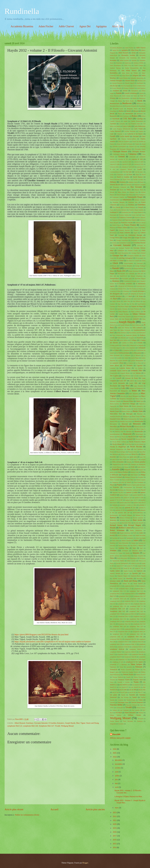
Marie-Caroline (114, 404)
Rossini (112, 535)
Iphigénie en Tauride (137, 294)
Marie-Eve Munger (129, 404)
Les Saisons (137, 373)
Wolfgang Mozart (67, 726)
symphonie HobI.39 (123, 647)
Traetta (136, 682)
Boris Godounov (124, 116)
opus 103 (143, 457)
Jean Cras (121, 304)
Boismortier (129, 114)
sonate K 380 (141, 566)
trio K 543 (115, 692)
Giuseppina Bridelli (133, 256)
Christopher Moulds (119, 154)
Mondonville (139, 432)
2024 (115, 757)
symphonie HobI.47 (116, 652)
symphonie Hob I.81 (117, 637)
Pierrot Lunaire (141, 480)
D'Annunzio (120, 174)
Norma (112, 452)
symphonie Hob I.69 (136, 626)
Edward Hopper (121, 195)
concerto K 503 (139, 164)
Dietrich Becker (115, 185)
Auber (135, 96)
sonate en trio (135, 563)
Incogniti (125, 294)
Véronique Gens (123, 702)
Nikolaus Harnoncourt (117, 449)
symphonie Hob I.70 (116, 629)
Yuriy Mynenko (128, 721)
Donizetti (113, 190)
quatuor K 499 (139, 498)
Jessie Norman (135, 309)
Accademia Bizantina (22, 26)
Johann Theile (114, 319)
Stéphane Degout (122, 576)
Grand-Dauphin (128, 263)
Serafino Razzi (127, 556)
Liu (111, 378)
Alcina (133, 53)
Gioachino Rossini (139, 243)
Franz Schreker (125, 233)
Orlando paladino (140, 462)
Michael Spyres (139, 427)
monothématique (115, 434)
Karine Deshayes (122, 333)
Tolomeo (113, 680)
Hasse (112, 271)
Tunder (123, 695)
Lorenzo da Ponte (132, 378)
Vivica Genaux (141, 708)
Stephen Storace (118, 578)
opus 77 (136, 459)
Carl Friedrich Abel (134, 124)
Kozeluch (140, 338)
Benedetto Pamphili (131, 106)
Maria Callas (139, 399)
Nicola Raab (128, 444)
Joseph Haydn (70, 723)
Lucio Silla (133, 383)
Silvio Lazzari (131, 561)
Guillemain (113, 266)
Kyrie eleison (124, 340)
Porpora (120, 485)
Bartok (140, 101)
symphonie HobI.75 (123, 654)
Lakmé (126, 358)
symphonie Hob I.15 (119, 591)
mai (117, 783)
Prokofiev (116, 487)
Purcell (143, 490)
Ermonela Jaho (133, 202)
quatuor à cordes (132, 492)
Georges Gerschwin (122, 240)
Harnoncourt (128, 268)
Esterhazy (30, 723)
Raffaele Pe (139, 515)
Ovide (133, 467)
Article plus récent (14, 809)
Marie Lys (140, 401)
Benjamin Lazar (118, 109)
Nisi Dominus (138, 449)
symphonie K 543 (118, 662)
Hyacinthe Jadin (127, 279)
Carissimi (122, 124)
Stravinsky (140, 578)
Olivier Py (135, 454)
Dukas (129, 190)
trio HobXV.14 (125, 685)
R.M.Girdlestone (138, 513)
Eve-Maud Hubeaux (129, 207)
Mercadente (113, 424)
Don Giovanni (136, 187)
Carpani (141, 131)
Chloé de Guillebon (124, 141)
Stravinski (129, 578)
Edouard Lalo (134, 192)
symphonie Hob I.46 (30, 726)
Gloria (144, 261)
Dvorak (112, 192)
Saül (141, 548)
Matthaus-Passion (115, 416)
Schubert (113, 551)
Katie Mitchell (122, 338)
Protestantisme (128, 487)
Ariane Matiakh (117, 88)
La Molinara (127, 355)
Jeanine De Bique (137, 306)
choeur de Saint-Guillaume (124, 144)
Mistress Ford (119, 432)
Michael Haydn (125, 426)
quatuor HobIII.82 (115, 498)
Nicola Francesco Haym (137, 442)
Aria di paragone (125, 86)
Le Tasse (138, 363)
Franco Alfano (122, 228)
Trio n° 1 (141, 692)
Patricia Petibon (123, 472)
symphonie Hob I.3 (136, 599)
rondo (141, 533)
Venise (140, 700)
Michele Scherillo (128, 429)
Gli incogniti (139, 258)
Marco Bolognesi (134, 396)
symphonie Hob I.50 (130, 614)
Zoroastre (121, 724)
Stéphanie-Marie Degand (138, 576)
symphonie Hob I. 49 (130, 586)
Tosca (112, 682)
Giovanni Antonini (41, 723)
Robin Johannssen (136, 530)
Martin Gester (115, 411)
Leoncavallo (114, 373)
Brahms (135, 116)
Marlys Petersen (138, 409)
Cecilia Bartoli (124, 136)
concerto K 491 (127, 164)
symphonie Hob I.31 (130, 601)
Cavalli (113, 136)
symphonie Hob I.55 (139, 616)
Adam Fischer (46, 26)
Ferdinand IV (114, 212)
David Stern (127, 179)
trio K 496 (123, 690)
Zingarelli (113, 724)
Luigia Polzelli (114, 388)
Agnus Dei (85, 26)
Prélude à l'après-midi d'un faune (136, 485)
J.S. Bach (113, 299)
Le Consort (130, 363)
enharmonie (127, 200)
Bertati (136, 111)
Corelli (139, 169)
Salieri (136, 540)
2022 (115, 816)
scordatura (125, 551)
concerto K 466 (115, 162)
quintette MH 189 (124, 513)
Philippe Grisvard (130, 477)
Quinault (115, 505)
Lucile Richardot (119, 383)
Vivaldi (57, 726)
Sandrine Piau (123, 548)
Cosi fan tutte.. (139, 172)
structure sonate (115, 581)
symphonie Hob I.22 (15, 726)
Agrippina (101, 26)
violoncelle (120, 708)
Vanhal (134, 697)
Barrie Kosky (130, 101)
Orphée (126, 464)
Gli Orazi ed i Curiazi (133, 261)
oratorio (143, 459)
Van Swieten (125, 697)
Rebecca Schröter (125, 518)
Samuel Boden (123, 545)
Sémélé (128, 553)
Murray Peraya (121, 437)
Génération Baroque (135, 235)
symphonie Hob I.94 (137, 642)
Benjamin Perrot (132, 109)
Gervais (114, 243)
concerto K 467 (127, 162)
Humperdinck (114, 279)
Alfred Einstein (124, 60)
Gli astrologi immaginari (124, 258)
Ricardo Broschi (139, 523)
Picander (141, 477)
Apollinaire (140, 83)
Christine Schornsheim (119, 146)
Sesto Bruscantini (122, 558)
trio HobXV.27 (124, 687)
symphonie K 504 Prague (138, 659)
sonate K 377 (120, 566)
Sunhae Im (126, 583)
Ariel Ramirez (141, 88)
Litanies (141, 376)
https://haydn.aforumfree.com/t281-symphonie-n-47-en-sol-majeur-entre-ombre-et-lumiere (53, 642)
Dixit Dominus (127, 185)
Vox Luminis (136, 710)
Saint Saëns (116, 541)
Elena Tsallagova (140, 195)
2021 (115, 820)
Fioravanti (113, 215)
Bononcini (113, 116)
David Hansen (138, 177)
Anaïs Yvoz (128, 65)
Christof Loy (133, 146)
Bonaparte (140, 114)
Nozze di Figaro (121, 452)
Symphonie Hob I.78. (139, 632)
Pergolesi (125, 475)
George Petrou (115, 238)
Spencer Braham (115, 573)
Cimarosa (132, 154)
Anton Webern (123, 78)
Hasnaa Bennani (139, 268)
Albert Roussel (20, 723)
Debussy (113, 182)
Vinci (141, 705)
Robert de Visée (139, 528)
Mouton (112, 437)
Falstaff (140, 207)
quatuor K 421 (128, 498)
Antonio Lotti (141, 81)
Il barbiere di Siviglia (130, 281)
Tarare (121, 667)
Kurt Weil (113, 340)
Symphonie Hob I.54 (124, 616)
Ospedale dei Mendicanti (138, 464)
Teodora (137, 670)
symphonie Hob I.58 (136, 619)
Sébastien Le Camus (116, 553)
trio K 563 (132, 692)
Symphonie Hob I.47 (46, 726)
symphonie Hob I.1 (140, 589)
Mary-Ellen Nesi (116, 414)
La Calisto (116, 350)
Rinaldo (113, 528)
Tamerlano (113, 667)
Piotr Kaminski (139, 482)
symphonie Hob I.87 (131, 639)
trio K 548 (124, 692)
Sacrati (122, 538)
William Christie (134, 715)
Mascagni (129, 414)
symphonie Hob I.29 (119, 599)
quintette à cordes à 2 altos (128, 505)
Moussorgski (139, 434)
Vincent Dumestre (137, 702)
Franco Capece (134, 228)
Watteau (141, 713)
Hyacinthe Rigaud (140, 279)
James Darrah (116, 301)
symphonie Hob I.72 (131, 629)
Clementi (121, 157)
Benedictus (142, 106)
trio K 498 (132, 690)
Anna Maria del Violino (130, 73)
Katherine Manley (131, 335)
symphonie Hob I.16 (136, 591)
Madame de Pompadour (136, 388)
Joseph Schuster (125, 325)
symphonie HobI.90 (116, 657)
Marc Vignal (81, 723)
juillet (117, 776)
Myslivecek (132, 437)
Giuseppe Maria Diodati (138, 253)
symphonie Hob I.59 (116, 621)
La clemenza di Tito (128, 350)
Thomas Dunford (118, 677)
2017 (115, 836)
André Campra (139, 65)
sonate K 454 (116, 568)
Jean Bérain (136, 301)
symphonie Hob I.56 (119, 619)
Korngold (131, 338)
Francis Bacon (117, 225)
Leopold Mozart (125, 373)
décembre (119, 760)
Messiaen (125, 424)
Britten (143, 116)
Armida (119, 93)
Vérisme (112, 702)
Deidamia (122, 182)
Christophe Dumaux (125, 149)
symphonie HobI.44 (117, 649)
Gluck (115, 263)
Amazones (119, 63)
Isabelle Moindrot (116, 296)
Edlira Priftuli (122, 192)
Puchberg (121, 490)
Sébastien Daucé (137, 551)
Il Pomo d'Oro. (122, 289)
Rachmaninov (114, 515)
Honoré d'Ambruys (137, 276)
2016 (115, 840)
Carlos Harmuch (116, 131)
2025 (115, 753)
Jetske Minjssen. (123, 312)
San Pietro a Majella (137, 545)
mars (117, 808)
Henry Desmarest (134, 271)
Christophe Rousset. (139, 152)
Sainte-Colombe (126, 541)
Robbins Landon (125, 528)
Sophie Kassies (128, 571)
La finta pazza (137, 353)
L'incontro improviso (116, 348)
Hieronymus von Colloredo (126, 274)
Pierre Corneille (115, 480)
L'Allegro (133, 340)
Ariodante (116, 91)
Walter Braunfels (130, 713)
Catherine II (120, 134)
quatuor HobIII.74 (125, 495)
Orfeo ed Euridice (118, 462)
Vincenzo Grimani (131, 705)
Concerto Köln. (115, 167)
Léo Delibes (139, 368)
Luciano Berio (141, 381)
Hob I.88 (113, 276)
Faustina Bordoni (121, 210)
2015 (115, 844)
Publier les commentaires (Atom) (27, 815)
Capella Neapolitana (137, 121)
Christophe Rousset (120, 152)
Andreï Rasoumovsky (132, 68)
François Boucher (124, 230)
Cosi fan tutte (127, 172)
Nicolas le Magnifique (118, 447)
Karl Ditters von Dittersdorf (137, 333)
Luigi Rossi (125, 386)
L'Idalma (124, 345)
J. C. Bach (128, 296)
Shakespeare (133, 558)
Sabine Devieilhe (140, 535)
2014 (115, 847)
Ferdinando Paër (126, 212)
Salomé (133, 543)
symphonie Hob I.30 (116, 601)
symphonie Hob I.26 (139, 596)
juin (117, 780)
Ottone (126, 467)
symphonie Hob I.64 (139, 624)
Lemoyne (113, 368)
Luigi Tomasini (138, 386)
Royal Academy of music (125, 535)
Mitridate (129, 432)
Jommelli (136, 319)
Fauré (112, 210)
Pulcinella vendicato (132, 490)
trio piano (113, 695)
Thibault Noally (128, 675)
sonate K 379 (131, 566)
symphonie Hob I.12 (116, 586)
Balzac (120, 101)
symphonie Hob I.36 (139, 604)
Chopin (137, 144)
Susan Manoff (138, 583)
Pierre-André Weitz (128, 480)
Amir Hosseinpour (116, 65)
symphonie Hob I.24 (125, 596)
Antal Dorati (126, 75)
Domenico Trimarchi (120, 187)
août (117, 772)
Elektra (131, 195)
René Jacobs (138, 520)
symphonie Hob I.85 (116, 639)
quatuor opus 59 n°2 (125, 503)
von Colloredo (124, 710)
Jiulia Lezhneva (136, 312)
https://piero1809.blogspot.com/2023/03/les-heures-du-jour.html (41, 634)
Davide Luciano (138, 179)
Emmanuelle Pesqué (135, 197)
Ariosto (125, 91)
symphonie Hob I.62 (124, 624)
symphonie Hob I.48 (136, 611)
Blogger (85, 863)
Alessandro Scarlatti (128, 55)
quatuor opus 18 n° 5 (132, 500)
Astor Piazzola (114, 96)
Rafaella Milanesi (127, 515)
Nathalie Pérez (114, 439)
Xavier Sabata (114, 721)
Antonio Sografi (130, 83)
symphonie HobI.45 (136, 649)
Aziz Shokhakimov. (124, 98)
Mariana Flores (128, 401)
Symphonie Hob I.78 (124, 632)
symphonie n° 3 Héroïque (118, 664)
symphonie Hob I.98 (116, 644)
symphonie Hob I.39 (119, 606)
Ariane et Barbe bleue (139, 86)
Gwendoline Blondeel (126, 266)
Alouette (134, 60)
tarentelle (129, 667)
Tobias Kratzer (138, 677)
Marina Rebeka (115, 409)
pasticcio (113, 472)
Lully (123, 388)
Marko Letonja (126, 409)
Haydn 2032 (121, 271)
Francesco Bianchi (140, 217)
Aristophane (135, 91)
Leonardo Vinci (137, 371)
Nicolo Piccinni (136, 447)
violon (112, 708)
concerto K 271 (123, 159)
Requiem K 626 (115, 523)
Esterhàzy (131, 205)
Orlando (129, 462)
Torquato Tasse (138, 680)
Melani (141, 419)
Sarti (134, 548)
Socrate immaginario (122, 563)
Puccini (112, 490)
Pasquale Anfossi (130, 470)
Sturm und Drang (92, 723)
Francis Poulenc (130, 225)
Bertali (129, 111)
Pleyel (112, 485)
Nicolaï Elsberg (139, 444)
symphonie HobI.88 (137, 654)
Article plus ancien (95, 809)
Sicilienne (143, 558)
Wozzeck (140, 719)
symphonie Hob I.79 (119, 634)
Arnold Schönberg (131, 93)
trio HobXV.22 (137, 685)
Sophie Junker (115, 571)
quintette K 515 (130, 508)
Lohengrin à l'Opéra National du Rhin (128, 797)
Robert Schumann (117, 530)
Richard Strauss (116, 525)
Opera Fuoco (123, 457)
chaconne (136, 136)
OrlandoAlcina (117, 464)
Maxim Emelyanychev (130, 419)
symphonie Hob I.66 (119, 626)
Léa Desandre (128, 365)
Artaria (141, 93)
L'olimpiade (142, 348)
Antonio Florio (130, 81)
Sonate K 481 (128, 568)
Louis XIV (123, 381)
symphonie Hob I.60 (131, 621)
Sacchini (115, 538)
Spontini (135, 573)
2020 (115, 824)
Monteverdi (127, 434)
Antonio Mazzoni (117, 83)
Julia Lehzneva (138, 328)
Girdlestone (121, 250)
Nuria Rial (142, 452)
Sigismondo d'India (118, 561)
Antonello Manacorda (137, 78)
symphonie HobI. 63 (131, 644)
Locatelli (118, 378)
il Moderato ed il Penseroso (126, 286)
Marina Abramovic (137, 406)
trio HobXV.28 (136, 687)
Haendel (116, 268)
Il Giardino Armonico (56, 723)
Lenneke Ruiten (125, 368)
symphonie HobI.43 (137, 647)
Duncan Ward (139, 190)
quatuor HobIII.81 (138, 495)
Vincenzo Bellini (116, 705)
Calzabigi (140, 119)
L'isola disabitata (130, 348)
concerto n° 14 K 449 (128, 167)
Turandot (132, 695)
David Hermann (115, 179)
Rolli (135, 533)
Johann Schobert (138, 316)
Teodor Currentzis (126, 670)
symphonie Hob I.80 (136, 634)
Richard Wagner (135, 525)
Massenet (140, 414)
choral (144, 144)
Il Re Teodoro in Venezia (136, 289)
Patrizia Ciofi (134, 472)
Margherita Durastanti (126, 399)
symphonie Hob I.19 (116, 594)
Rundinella (22, 11)
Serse (112, 558)
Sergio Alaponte (138, 556)
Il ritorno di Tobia (115, 291)
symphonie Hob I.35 (124, 604)
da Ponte (129, 174)
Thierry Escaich (141, 675)
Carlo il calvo (127, 126)
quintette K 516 (120, 510)
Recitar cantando (138, 518)
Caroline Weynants (130, 131)
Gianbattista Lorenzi (125, 243)
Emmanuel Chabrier (118, 197)
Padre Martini (141, 467)
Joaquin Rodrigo (124, 314)
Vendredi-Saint (131, 700)
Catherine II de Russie (135, 134)
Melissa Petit (114, 421)
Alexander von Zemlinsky (128, 58)
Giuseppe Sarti (118, 256)
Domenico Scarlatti (140, 185)
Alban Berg (134, 50)
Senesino (136, 553)
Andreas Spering (115, 68)
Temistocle (114, 670)
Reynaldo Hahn (127, 523)
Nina (129, 449)
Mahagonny (124, 391)
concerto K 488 (115, 164)
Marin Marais (124, 406)
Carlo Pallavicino (140, 126)
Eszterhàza (141, 205)
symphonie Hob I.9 (123, 642)
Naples (141, 437)
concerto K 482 (139, 162)
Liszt (135, 376)
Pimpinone (116, 482)
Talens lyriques (136, 664)
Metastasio (137, 424)
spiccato (126, 573)
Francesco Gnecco (131, 220)
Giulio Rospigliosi (123, 253)
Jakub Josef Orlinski (139, 299)
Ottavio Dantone (117, 467)
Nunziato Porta (133, 452)
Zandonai (140, 721)
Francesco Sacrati (127, 223)
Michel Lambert (115, 429)
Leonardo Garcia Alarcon (119, 371)
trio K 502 (142, 690)
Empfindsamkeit (115, 200)
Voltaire (115, 710)
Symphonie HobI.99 (130, 657)
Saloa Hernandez (123, 543)
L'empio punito (114, 345)
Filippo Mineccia (138, 212)
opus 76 (129, 459)
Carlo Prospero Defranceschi (122, 129)
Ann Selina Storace (129, 70)
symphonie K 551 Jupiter (134, 662)
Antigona (135, 75)
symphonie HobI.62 (130, 652)
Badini (135, 98)
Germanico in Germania (138, 240)
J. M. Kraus (139, 296)
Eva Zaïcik (116, 207)
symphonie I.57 (123, 659)
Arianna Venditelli (129, 88)
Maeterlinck (113, 391)
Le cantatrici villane (117, 363)
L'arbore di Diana (127, 343)
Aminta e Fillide (138, 63)
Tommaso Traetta (124, 680)
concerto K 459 (137, 159)
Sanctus (112, 548)
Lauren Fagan (135, 358)
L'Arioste (140, 343)
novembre (119, 764)
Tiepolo (128, 677)
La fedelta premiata (123, 353)
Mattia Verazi (136, 416)
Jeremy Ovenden (122, 309)
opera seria (133, 457)
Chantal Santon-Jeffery (129, 139)
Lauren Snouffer (123, 361)
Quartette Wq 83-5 (118, 492)
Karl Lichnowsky (118, 335)
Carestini (113, 124)
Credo (112, 174)
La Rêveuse (137, 355)
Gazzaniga (121, 235)
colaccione (132, 157)
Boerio (120, 114)
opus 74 (122, 459)
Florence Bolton (124, 215)
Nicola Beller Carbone (119, 442)
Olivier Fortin (125, 454)
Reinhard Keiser (125, 520)
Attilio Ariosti (126, 96)
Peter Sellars (134, 475)
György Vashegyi (140, 266)
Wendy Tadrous (116, 715)
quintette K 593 (132, 510)
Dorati (122, 190)
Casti (112, 134)
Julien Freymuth (125, 330)
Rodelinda (113, 533)
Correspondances (115, 172)
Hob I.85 (140, 274)
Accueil (54, 809)
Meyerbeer (114, 427)
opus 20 (114, 459)
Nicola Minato (117, 444)
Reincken (113, 520)
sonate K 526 (139, 568)
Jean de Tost (131, 304)
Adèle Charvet (66, 26)
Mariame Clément (115, 401)
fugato (135, 233)
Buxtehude (116, 119)
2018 (115, 832)
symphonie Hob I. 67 (125, 589)
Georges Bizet (127, 238)
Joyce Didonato (137, 325)
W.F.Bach (119, 713)
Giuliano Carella (133, 250)
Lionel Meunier (126, 376)
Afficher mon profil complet (120, 738)
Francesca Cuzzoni (126, 217)
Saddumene (130, 538)
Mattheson (126, 416)
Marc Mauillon (134, 394)
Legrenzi (140, 365)
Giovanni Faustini (124, 248)
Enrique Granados (140, 200)
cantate (125, 121)
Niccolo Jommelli (127, 439)
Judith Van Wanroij (123, 328)
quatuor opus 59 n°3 (140, 503)
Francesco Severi (140, 223)
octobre (118, 768)
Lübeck (132, 381)
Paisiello (116, 469)
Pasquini (141, 470)
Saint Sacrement (141, 538)
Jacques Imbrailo (126, 299)
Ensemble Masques (119, 202)
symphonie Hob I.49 (116, 614)
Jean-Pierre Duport (123, 306)
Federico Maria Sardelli (136, 210)
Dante (137, 174)
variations (120, 700)
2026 (115, 749)
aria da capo (114, 86)
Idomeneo (116, 281)
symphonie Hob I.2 (130, 594)
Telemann (139, 667)
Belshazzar (140, 103)
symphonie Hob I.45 (117, 609)
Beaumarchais (115, 103)
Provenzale (139, 487)
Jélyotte (112, 309)
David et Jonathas (123, 177)
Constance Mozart (126, 169)
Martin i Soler (138, 411)
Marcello (123, 396)
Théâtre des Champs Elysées (130, 672)
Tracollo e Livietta (123, 682)
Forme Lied (135, 215)
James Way (127, 301)
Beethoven (127, 103)
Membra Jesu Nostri (126, 421)
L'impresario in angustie (136, 345)
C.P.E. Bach (127, 119)
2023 (115, 813)
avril (117, 787)
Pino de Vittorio (126, 482)
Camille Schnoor (115, 121)
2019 (115, 828)
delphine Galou (133, 182)
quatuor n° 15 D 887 (116, 500)
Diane (142, 182)
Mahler (134, 391)
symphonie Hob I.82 (135, 637)
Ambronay (128, 63)
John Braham (126, 319)
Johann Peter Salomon (124, 316)
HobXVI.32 (123, 276)
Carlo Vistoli (138, 129)
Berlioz (121, 111)
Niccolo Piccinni (141, 439)
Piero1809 (116, 734)
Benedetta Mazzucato (116, 106)
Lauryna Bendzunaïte (137, 361)
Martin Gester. (126, 411)
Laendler (119, 358)
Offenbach (115, 454)
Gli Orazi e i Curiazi (117, 261)
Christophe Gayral (140, 149)
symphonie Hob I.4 (136, 606)
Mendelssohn (139, 421)
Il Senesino (126, 291)
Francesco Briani (117, 220)
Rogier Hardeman (125, 533)
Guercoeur (140, 263)
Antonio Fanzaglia (116, 81)
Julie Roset (113, 330)
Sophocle (140, 571)
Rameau (113, 518)
